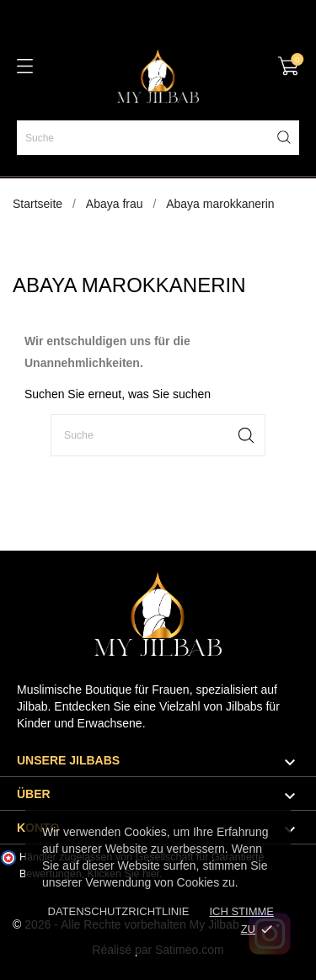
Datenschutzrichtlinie (119, 911)
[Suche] (158, 138)
